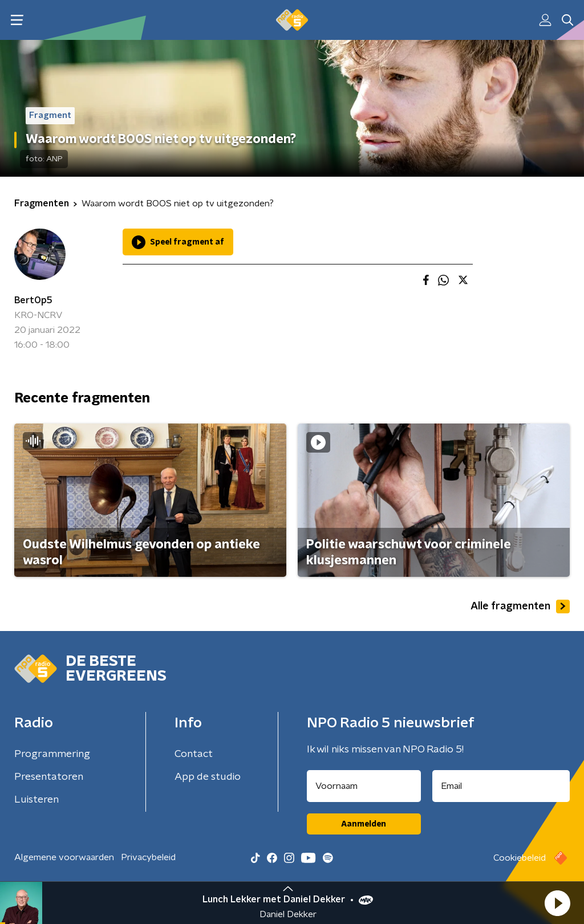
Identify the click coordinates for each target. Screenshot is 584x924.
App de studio (208, 777)
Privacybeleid (148, 857)
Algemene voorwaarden (64, 857)
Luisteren (36, 800)
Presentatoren (49, 777)
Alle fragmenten (520, 606)
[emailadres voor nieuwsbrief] (501, 786)
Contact (194, 754)
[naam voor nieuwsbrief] (364, 786)
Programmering (52, 754)
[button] (557, 903)
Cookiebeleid (520, 858)
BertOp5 (33, 300)
